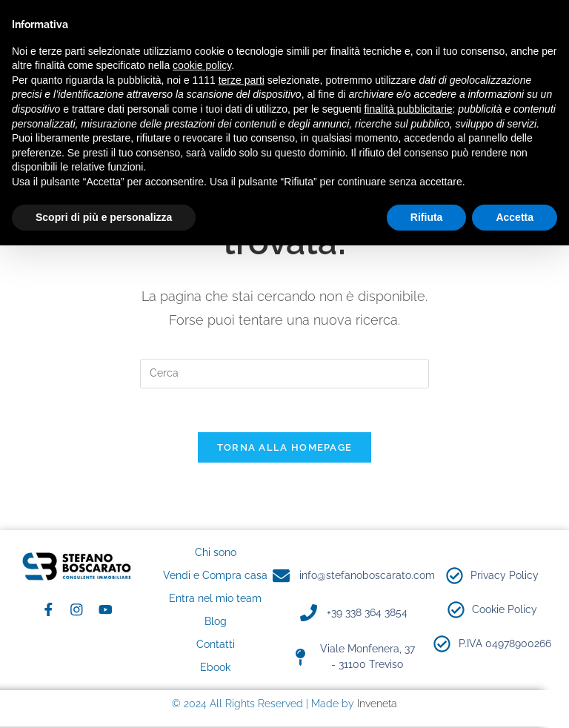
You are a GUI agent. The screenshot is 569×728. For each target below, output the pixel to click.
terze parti (242, 80)
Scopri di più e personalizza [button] (104, 217)
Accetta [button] (515, 217)
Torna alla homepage (285, 449)
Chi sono (216, 554)
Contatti (216, 646)
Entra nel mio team (215, 600)
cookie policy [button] (202, 65)
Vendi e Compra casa (215, 577)
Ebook (215, 669)
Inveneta (377, 705)
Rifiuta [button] (427, 217)
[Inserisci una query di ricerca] (284, 374)
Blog (216, 623)
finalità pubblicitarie (408, 109)
